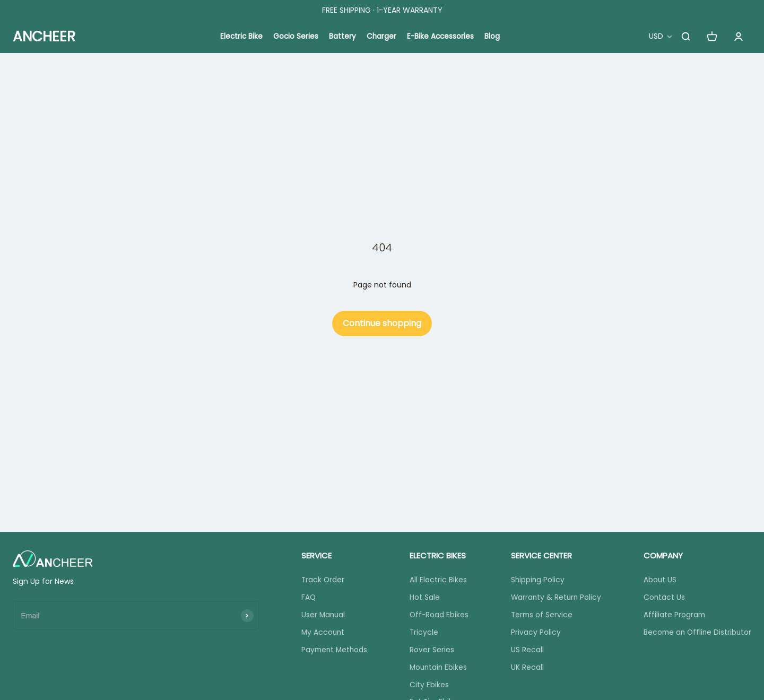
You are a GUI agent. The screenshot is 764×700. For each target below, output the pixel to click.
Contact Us (661, 598)
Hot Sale (423, 598)
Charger (382, 37)
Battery (342, 37)
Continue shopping (382, 323)
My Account (322, 634)
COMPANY (660, 555)
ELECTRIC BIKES (436, 555)
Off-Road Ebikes (438, 616)
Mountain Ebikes (438, 669)
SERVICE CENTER (539, 555)
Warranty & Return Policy (554, 598)
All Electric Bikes (437, 580)
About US (657, 580)
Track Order (321, 580)
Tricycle (423, 634)
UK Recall (525, 669)
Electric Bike (240, 37)
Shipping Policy (536, 580)
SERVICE (314, 555)
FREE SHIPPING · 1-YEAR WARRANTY (382, 10)
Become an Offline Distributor (696, 634)
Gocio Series (296, 37)
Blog (494, 37)
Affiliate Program (672, 616)
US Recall (525, 651)
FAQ (307, 598)
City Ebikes (428, 687)
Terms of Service (540, 616)
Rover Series (430, 651)
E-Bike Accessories (442, 37)
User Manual (322, 616)
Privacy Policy (533, 634)
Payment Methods (333, 651)
